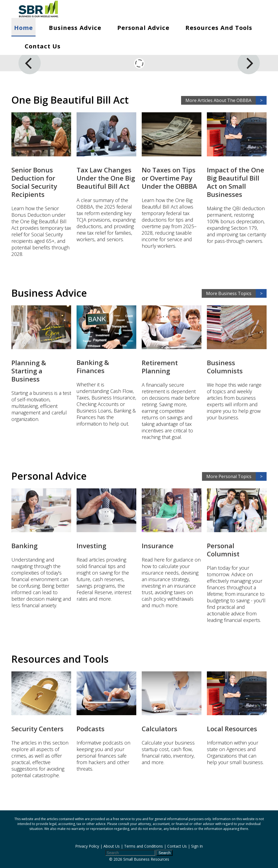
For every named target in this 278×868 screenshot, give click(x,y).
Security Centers (37, 729)
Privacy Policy (87, 846)
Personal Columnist (223, 550)
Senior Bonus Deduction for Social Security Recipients (34, 182)
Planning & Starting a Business (29, 371)
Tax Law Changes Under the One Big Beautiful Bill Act (106, 178)
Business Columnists (225, 367)
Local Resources (232, 729)
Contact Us (43, 46)
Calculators (159, 729)
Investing (91, 546)
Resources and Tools (219, 27)
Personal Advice (143, 27)
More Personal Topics (236, 476)
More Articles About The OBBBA (226, 100)
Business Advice (75, 27)
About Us (112, 846)
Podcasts (91, 729)
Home (23, 27)
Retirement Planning (160, 367)
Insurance (158, 546)
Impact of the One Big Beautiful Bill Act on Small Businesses (236, 182)
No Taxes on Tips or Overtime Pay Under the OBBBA (169, 178)
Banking (24, 546)
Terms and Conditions (143, 846)
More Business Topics (236, 293)
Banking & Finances (93, 366)
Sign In (197, 846)
